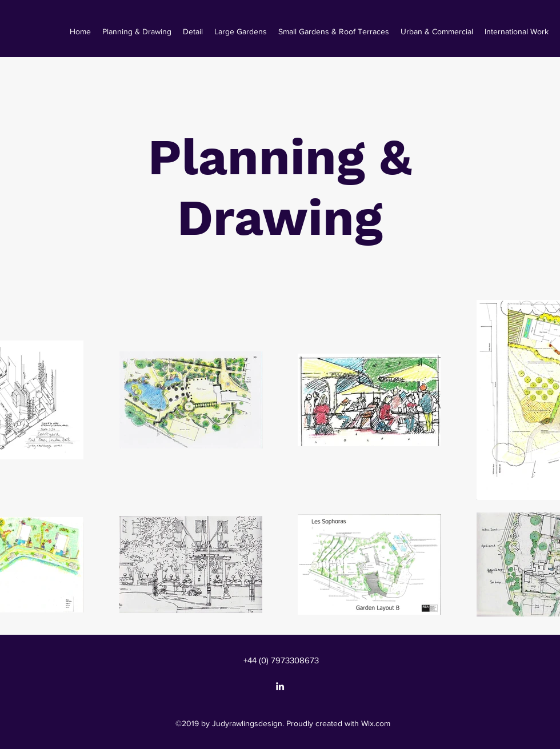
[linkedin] (280, 686)
